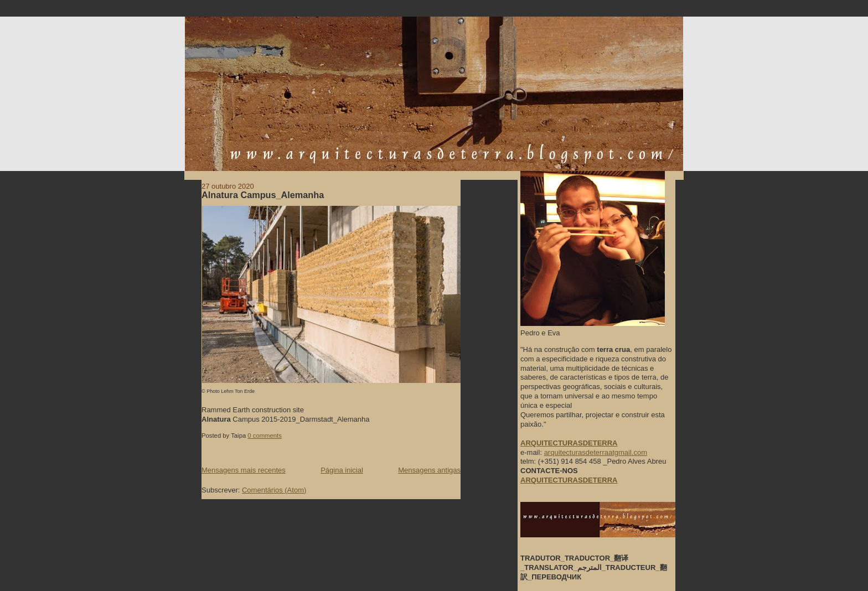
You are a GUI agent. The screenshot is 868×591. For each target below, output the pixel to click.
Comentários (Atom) (274, 490)
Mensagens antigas (429, 470)
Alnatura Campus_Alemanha (263, 195)
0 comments (265, 436)
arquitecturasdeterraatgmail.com (596, 452)
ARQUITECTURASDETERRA (569, 480)
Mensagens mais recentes (244, 470)
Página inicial (342, 470)
